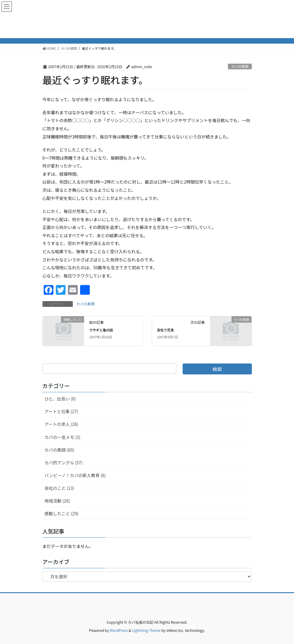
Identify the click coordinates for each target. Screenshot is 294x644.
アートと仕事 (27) (61, 411)
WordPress (119, 630)
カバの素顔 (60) (59, 450)
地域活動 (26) (57, 501)
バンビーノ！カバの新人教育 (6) (75, 475)
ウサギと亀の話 (101, 330)
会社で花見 (165, 330)
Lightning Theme (146, 630)
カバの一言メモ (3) (63, 437)
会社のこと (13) (59, 488)
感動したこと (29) (62, 513)
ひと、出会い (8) (60, 399)
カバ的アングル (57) (64, 463)
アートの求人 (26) (61, 424)
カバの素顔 (240, 66)
